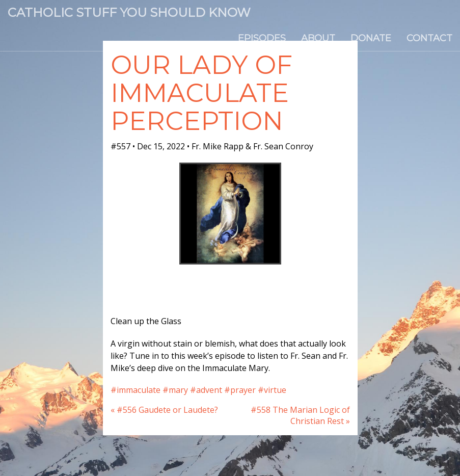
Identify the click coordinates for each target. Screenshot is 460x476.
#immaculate (136, 390)
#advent (206, 390)
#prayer (240, 390)
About (318, 38)
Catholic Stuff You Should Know (129, 12)
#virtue (272, 390)
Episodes (262, 38)
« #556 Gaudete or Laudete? (164, 410)
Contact (429, 38)
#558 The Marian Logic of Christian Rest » (300, 416)
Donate (371, 38)
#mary (175, 390)
